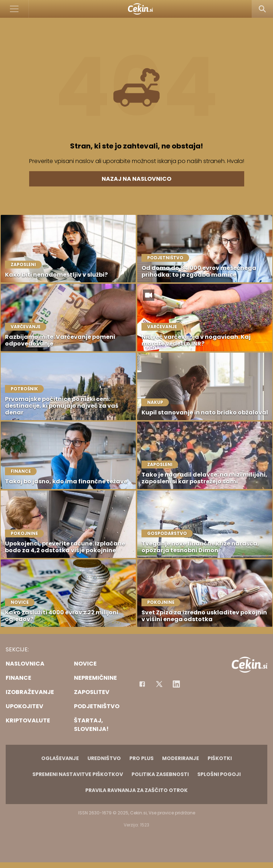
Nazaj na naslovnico (136, 179)
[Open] (14, 9)
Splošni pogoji (219, 774)
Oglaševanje (60, 758)
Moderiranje (181, 758)
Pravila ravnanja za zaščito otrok (136, 790)
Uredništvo (104, 758)
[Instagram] (176, 684)
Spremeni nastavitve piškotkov (78, 774)
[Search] (262, 9)
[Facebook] (142, 684)
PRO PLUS (141, 758)
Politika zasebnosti (160, 774)
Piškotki (220, 758)
